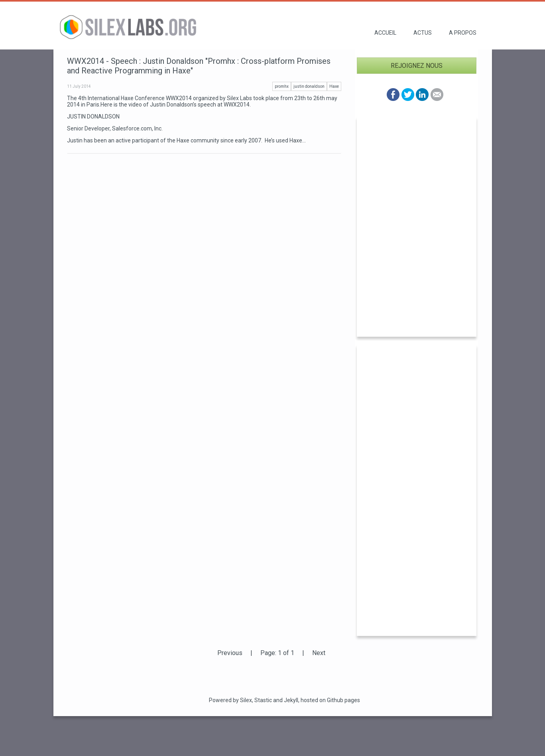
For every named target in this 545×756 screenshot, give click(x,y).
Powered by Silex (230, 700)
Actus (423, 33)
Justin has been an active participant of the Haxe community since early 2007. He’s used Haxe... (186, 140)
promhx (282, 86)
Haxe (334, 86)
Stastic (263, 700)
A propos (463, 33)
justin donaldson (309, 86)
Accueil (385, 33)
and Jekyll (286, 700)
